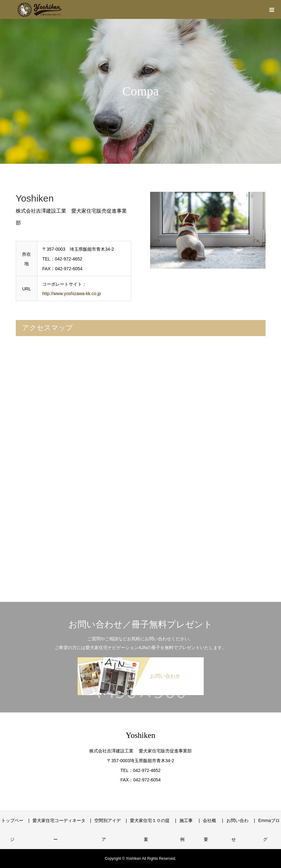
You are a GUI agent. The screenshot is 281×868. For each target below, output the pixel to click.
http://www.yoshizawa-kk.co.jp (72, 294)
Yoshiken (140, 735)
